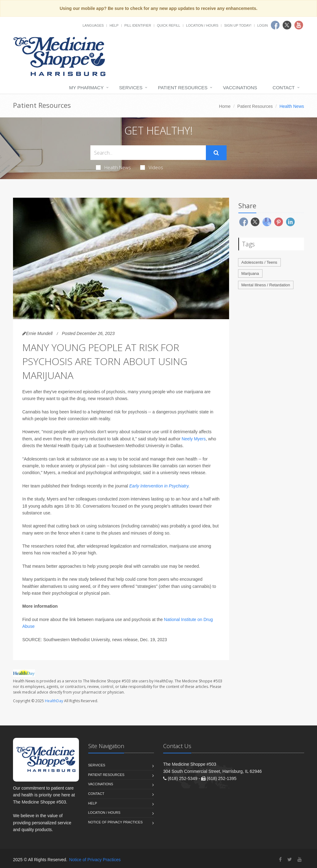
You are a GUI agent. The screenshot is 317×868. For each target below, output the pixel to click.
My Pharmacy (86, 88)
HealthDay (54, 701)
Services (131, 88)
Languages (93, 25)
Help (114, 25)
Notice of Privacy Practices (115, 822)
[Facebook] (280, 859)
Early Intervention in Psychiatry (159, 486)
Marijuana (250, 273)
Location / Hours (202, 25)
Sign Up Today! (238, 25)
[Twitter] (290, 859)
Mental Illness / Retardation (266, 285)
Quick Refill (169, 25)
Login (263, 25)
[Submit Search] (216, 153)
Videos (152, 167)
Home (225, 106)
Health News (113, 167)
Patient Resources (183, 88)
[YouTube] (300, 859)
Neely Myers (194, 439)
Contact (284, 88)
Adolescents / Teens (259, 262)
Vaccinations (240, 88)
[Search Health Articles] (148, 153)
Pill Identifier (138, 25)
